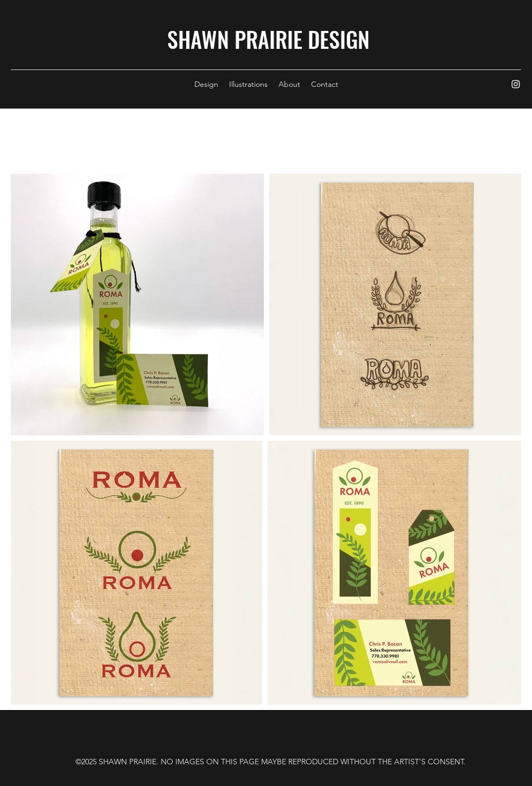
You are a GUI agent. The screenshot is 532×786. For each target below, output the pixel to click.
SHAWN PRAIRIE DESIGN (268, 39)
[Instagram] (516, 84)
